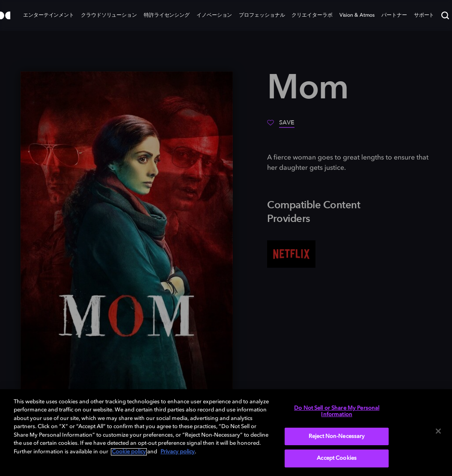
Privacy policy (178, 452)
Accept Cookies (337, 458)
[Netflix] (291, 254)
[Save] (281, 126)
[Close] (438, 431)
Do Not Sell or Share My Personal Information (337, 412)
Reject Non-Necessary (337, 436)
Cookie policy (129, 452)
